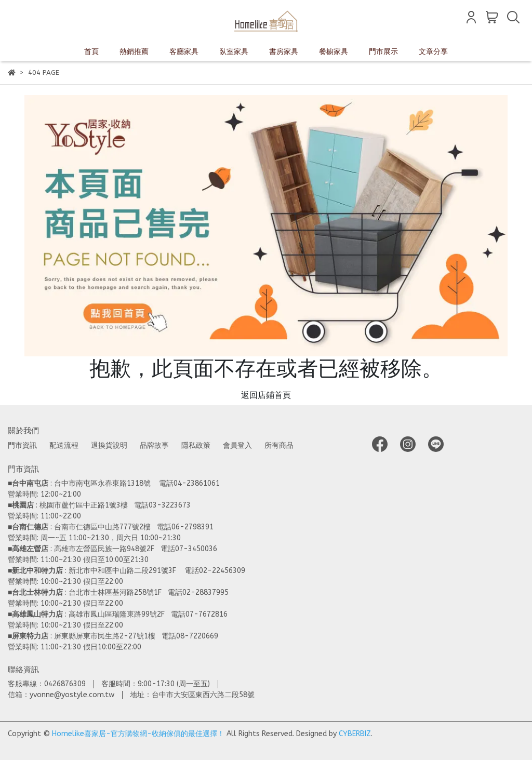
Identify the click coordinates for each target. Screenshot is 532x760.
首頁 (91, 52)
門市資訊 (22, 445)
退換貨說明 (109, 445)
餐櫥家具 (334, 52)
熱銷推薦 (134, 52)
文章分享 (433, 52)
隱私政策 (196, 445)
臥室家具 (234, 52)
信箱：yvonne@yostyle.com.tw (61, 695)
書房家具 (284, 52)
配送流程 (64, 445)
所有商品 (279, 445)
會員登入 (237, 445)
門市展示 (383, 52)
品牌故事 (154, 445)
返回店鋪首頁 (266, 395)
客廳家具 (184, 52)
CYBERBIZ (355, 734)
